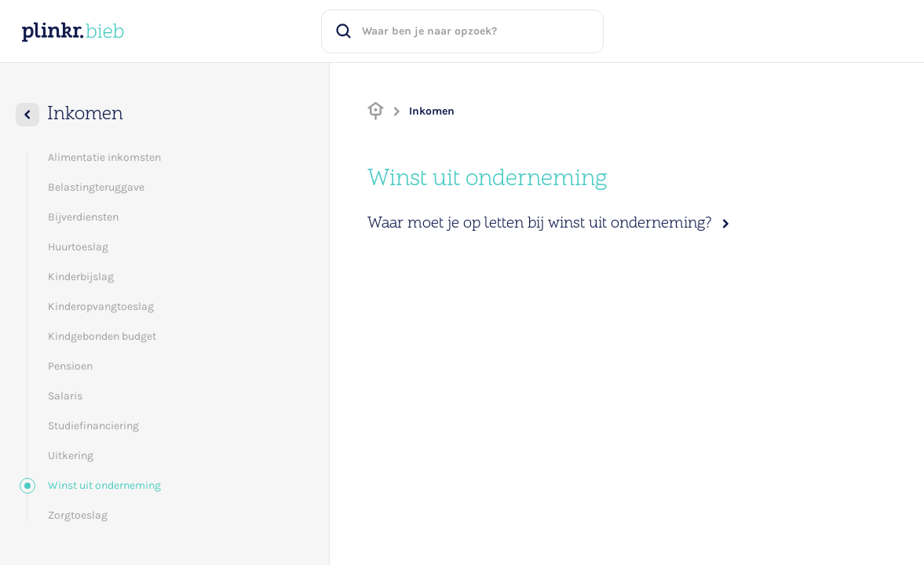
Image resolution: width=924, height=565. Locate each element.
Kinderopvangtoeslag (101, 306)
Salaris (65, 396)
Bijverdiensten (83, 217)
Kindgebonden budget (102, 336)
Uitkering (71, 456)
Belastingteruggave (96, 187)
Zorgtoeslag (78, 515)
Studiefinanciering (93, 426)
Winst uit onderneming (94, 486)
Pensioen (70, 366)
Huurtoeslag (78, 247)
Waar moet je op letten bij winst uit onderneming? (550, 224)
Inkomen (432, 111)
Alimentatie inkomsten (104, 157)
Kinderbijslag (81, 277)
